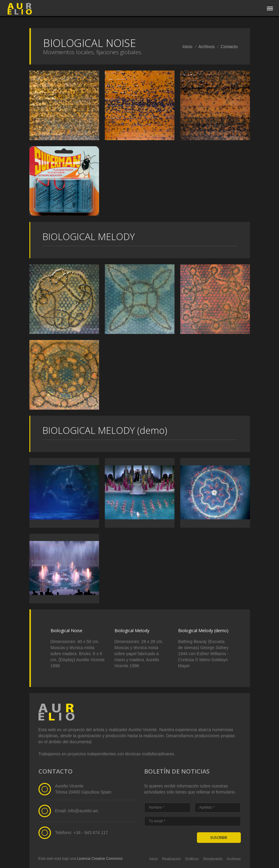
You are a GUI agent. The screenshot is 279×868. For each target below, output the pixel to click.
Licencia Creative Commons (100, 859)
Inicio (187, 47)
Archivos (207, 47)
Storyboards (213, 859)
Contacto (229, 47)
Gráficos (192, 859)
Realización (171, 859)
